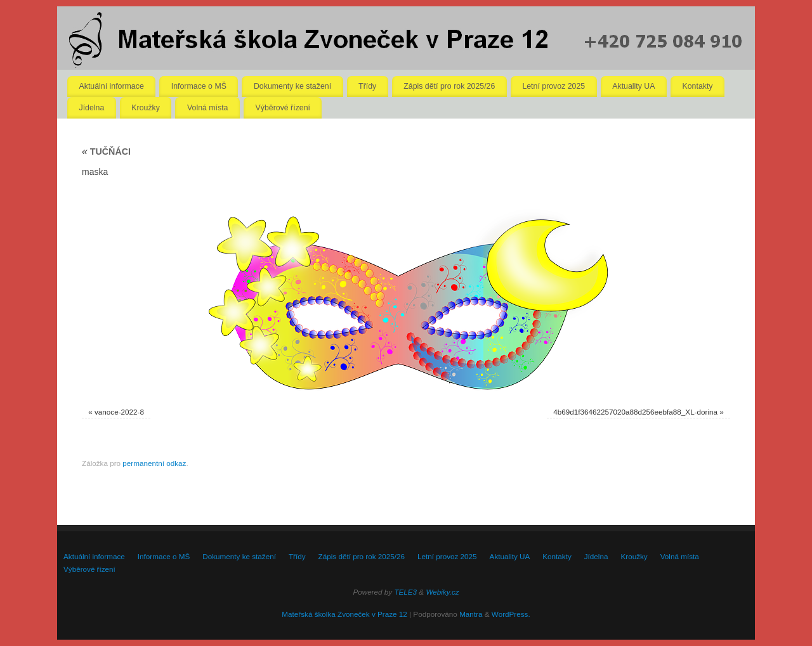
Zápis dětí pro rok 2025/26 (449, 86)
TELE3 (405, 592)
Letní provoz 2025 (553, 86)
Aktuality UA (633, 86)
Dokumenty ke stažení (292, 86)
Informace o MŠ (199, 86)
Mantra (471, 614)
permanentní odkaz (154, 463)
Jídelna (92, 108)
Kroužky (146, 108)
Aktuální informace (112, 86)
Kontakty (698, 86)
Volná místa (208, 108)
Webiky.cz (442, 592)
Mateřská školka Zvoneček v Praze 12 (344, 614)
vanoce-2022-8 (119, 412)
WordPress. (511, 614)
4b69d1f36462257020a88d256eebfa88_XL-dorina (635, 412)
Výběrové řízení (283, 108)
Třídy (367, 86)
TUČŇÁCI (106, 152)
